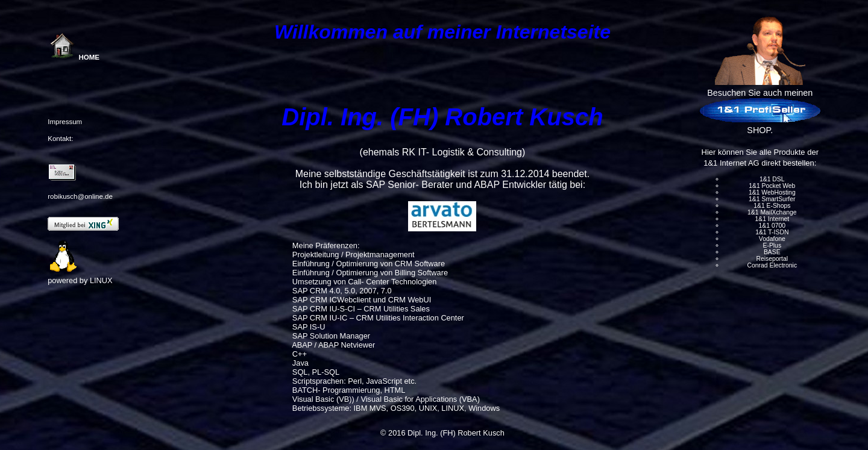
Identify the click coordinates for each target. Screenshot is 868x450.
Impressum (65, 122)
